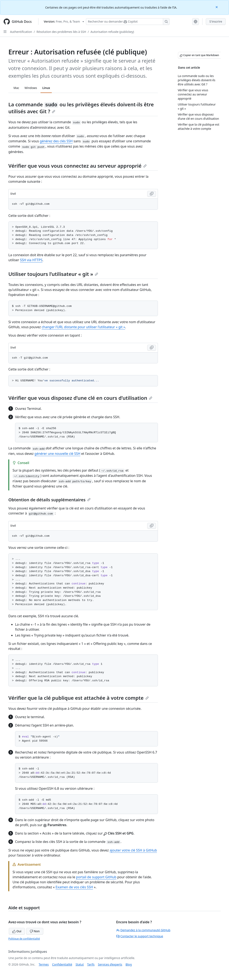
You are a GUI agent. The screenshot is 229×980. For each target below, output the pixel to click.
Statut (80, 964)
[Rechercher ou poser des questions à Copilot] (128, 22)
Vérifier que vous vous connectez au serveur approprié (77, 166)
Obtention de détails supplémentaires (49, 500)
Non (35, 931)
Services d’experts (110, 964)
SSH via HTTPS (31, 260)
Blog (129, 964)
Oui (17, 931)
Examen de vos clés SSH (74, 887)
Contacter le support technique (140, 936)
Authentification (21, 32)
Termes (44, 964)
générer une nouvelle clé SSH (57, 454)
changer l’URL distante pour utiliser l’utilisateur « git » (83, 327)
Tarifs (91, 964)
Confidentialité (62, 964)
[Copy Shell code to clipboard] (152, 194)
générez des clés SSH (56, 141)
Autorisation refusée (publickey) (112, 32)
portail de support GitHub (96, 877)
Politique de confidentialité (24, 939)
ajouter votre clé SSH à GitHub (133, 850)
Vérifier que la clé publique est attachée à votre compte (79, 698)
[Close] (217, 7)
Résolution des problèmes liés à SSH (61, 32)
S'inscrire (216, 21)
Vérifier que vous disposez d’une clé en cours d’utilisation (80, 398)
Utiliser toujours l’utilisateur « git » (53, 274)
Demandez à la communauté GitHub (143, 930)
